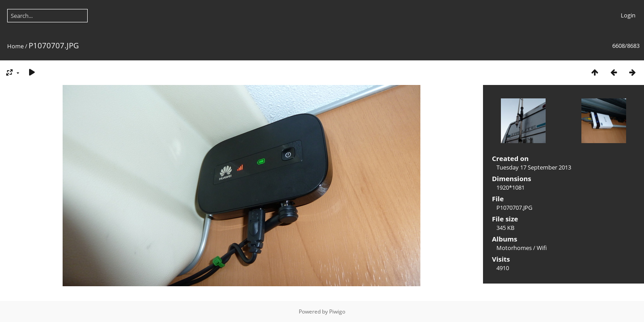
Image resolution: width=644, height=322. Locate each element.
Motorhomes (514, 248)
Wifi (542, 248)
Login (628, 15)
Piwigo (337, 311)
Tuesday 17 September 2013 (534, 167)
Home (15, 46)
